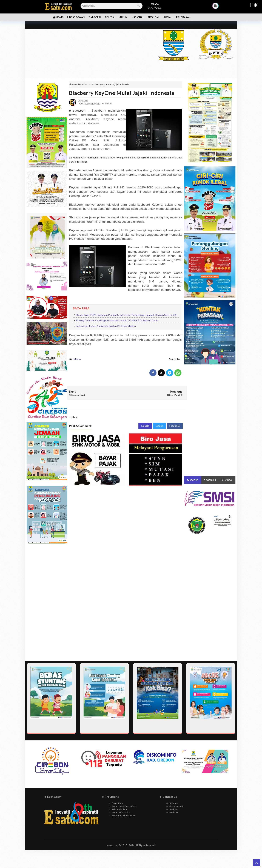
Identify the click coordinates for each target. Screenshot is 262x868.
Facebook (175, 426)
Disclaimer (117, 803)
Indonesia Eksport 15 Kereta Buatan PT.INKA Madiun (106, 326)
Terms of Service (121, 812)
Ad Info (174, 812)
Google (145, 426)
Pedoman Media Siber (124, 815)
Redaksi (174, 809)
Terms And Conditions (124, 806)
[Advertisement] (87, 54)
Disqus (159, 426)
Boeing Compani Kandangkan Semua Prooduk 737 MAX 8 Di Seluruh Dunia (117, 320)
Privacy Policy (119, 809)
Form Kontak (176, 806)
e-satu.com (112, 845)
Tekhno (76, 359)
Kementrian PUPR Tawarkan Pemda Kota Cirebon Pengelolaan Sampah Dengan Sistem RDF (127, 315)
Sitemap (174, 803)
